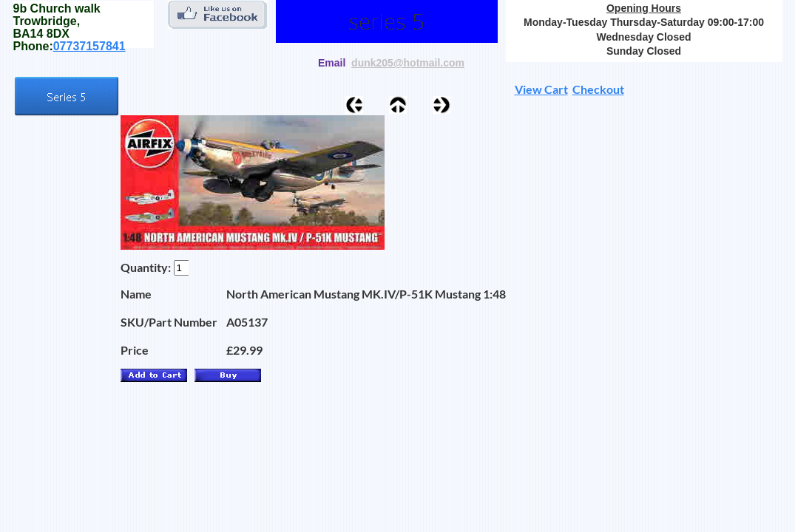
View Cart (541, 89)
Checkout (598, 89)
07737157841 (89, 46)
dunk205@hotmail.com (408, 63)
